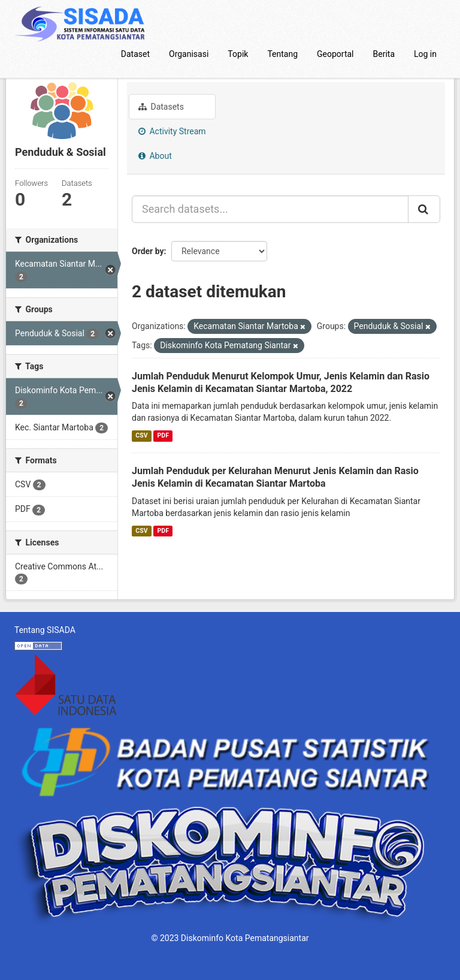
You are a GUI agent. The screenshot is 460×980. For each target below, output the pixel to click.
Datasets (161, 107)
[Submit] (424, 209)
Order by (148, 251)
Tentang (282, 54)
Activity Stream (172, 131)
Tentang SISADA (45, 630)
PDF (163, 435)
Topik (238, 54)
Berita (384, 54)
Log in (425, 54)
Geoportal (335, 54)
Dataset (135, 54)
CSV (141, 435)
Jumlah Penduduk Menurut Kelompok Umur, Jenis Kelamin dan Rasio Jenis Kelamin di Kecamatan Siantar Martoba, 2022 (281, 382)
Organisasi (189, 54)
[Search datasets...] (270, 209)
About (155, 156)
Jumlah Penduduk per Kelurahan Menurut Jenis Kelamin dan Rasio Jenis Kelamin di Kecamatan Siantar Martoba (275, 477)
